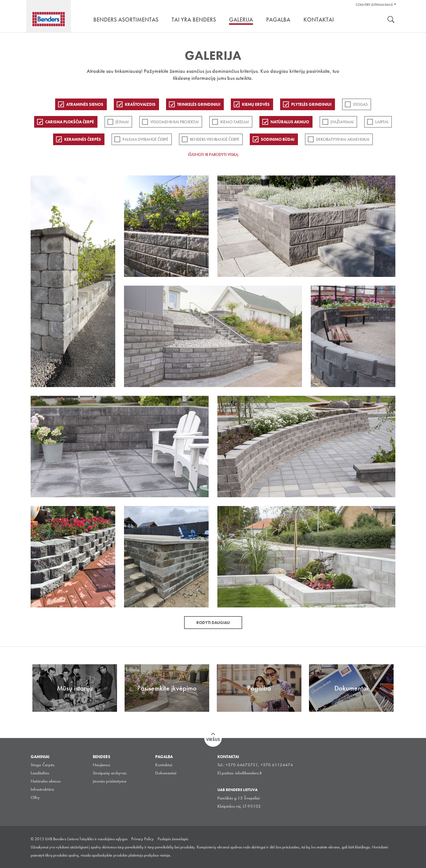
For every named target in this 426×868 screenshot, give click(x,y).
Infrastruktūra (42, 789)
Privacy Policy (143, 839)
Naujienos (101, 765)
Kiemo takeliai (235, 122)
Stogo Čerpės (42, 765)
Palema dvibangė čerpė (145, 139)
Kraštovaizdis (140, 104)
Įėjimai (122, 122)
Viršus (213, 739)
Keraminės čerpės (83, 139)
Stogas (360, 104)
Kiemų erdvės (256, 104)
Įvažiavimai (342, 122)
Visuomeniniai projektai (174, 122)
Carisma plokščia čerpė (70, 122)
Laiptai (382, 122)
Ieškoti (391, 20)
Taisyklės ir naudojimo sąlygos (103, 839)
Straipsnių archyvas (110, 773)
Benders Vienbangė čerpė (215, 139)
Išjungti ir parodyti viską (213, 154)
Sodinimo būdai (278, 139)
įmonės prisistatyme (110, 781)
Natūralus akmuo (290, 122)
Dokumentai (166, 773)
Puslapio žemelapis (173, 839)
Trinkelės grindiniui (199, 104)
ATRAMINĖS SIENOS (85, 104)
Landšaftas (40, 773)
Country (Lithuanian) (374, 5)
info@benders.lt (248, 773)
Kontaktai (164, 765)
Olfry (35, 797)
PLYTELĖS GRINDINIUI (311, 104)
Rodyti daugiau (213, 623)
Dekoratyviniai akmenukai (343, 139)
